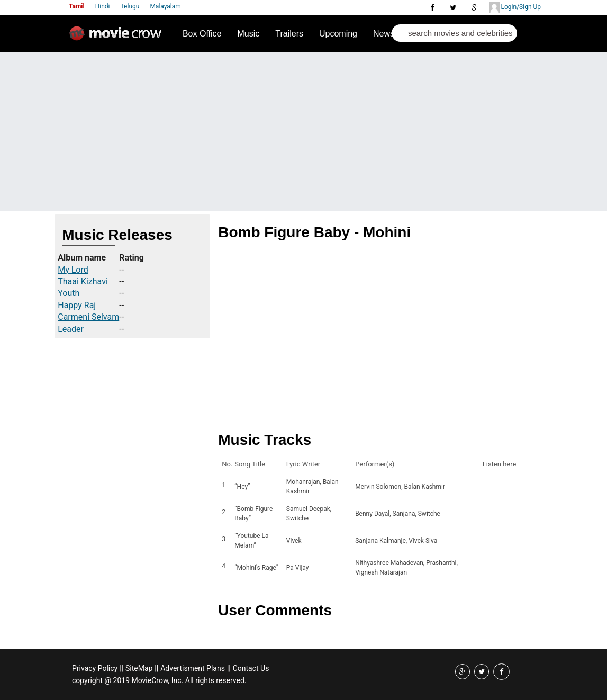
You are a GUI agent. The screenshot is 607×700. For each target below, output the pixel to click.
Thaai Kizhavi (83, 281)
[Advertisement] (303, 132)
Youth (69, 293)
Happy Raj (77, 305)
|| (121, 668)
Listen (494, 487)
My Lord (73, 270)
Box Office (202, 34)
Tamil (77, 6)
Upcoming (338, 34)
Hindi (103, 6)
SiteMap (139, 668)
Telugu (130, 6)
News (384, 34)
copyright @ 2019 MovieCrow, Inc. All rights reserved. (159, 680)
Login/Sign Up (515, 7)
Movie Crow (118, 38)
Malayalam (165, 6)
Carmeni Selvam (88, 317)
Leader (71, 329)
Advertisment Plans (193, 668)
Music (248, 34)
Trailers (289, 34)
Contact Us (251, 668)
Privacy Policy (95, 668)
